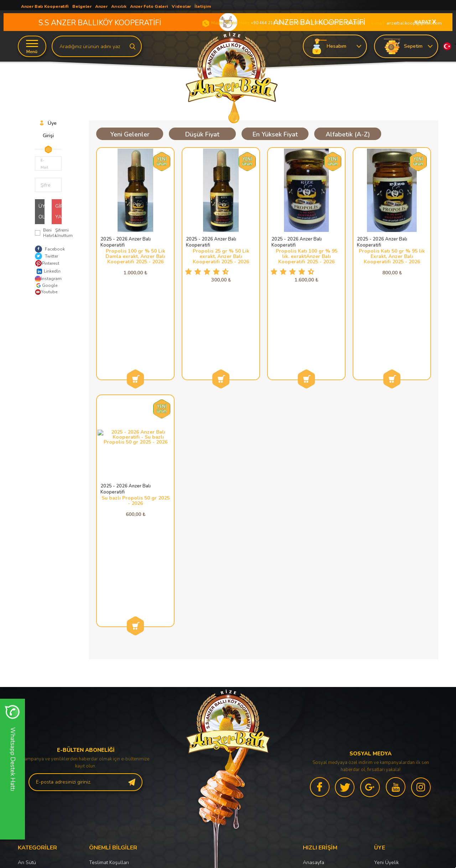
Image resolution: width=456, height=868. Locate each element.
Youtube (46, 292)
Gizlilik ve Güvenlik (110, 756)
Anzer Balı (29, 743)
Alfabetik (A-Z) (348, 134)
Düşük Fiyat (202, 134)
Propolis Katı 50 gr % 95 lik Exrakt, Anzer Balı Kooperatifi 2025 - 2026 (392, 256)
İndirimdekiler (318, 743)
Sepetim (312, 768)
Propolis (27, 719)
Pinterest (46, 263)
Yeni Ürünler (317, 731)
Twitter (46, 256)
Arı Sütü (27, 707)
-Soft (191, 859)
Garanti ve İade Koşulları (117, 743)
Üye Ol (42, 211)
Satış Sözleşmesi (108, 731)
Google (46, 285)
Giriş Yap (58, 211)
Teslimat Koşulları (109, 707)
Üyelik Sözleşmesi (109, 719)
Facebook (50, 249)
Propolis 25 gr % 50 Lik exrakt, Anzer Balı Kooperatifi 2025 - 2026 (221, 256)
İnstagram (46, 279)
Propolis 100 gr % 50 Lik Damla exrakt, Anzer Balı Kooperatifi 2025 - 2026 (135, 256)
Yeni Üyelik (387, 707)
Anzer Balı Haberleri (326, 719)
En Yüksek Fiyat (275, 134)
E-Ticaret (207, 859)
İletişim (310, 780)
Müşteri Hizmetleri (323, 756)
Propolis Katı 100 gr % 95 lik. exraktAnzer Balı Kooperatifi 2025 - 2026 (307, 256)
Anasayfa (313, 707)
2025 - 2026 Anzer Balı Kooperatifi (126, 242)
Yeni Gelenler (130, 134)
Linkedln (46, 271)
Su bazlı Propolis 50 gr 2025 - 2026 (136, 423)
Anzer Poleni (32, 731)
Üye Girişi (385, 719)
